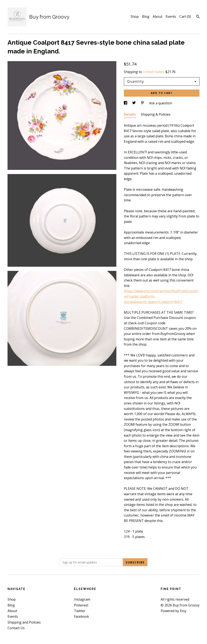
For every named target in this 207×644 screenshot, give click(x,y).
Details (130, 114)
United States (153, 72)
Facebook (81, 616)
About (157, 16)
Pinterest (81, 605)
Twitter (80, 611)
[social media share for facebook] (126, 103)
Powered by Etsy (173, 611)
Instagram (82, 599)
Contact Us (16, 628)
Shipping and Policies (24, 622)
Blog (146, 16)
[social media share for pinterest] (143, 103)
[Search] (198, 17)
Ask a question (161, 103)
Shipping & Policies (156, 114)
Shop (135, 16)
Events (171, 16)
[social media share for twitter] (134, 103)
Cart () (185, 16)
